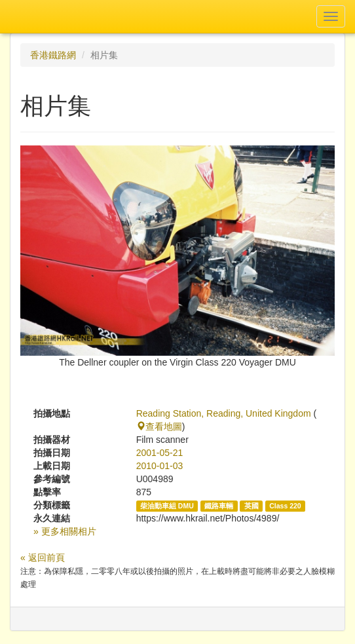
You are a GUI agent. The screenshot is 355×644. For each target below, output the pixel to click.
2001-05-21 (160, 453)
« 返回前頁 (43, 558)
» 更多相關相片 (65, 531)
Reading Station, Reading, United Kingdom (224, 413)
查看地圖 (159, 426)
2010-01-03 (160, 466)
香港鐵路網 (53, 55)
